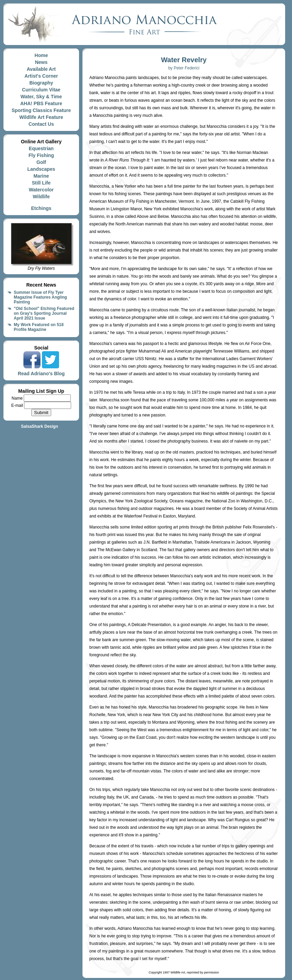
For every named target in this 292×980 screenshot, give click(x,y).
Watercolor (41, 190)
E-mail (18, 405)
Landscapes (41, 169)
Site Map (41, 433)
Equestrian (41, 148)
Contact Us (41, 124)
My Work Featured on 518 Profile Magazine (39, 327)
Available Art (41, 69)
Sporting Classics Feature (41, 110)
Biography (41, 83)
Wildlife (41, 197)
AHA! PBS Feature (41, 103)
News (41, 62)
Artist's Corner (41, 76)
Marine (41, 176)
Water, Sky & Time (41, 97)
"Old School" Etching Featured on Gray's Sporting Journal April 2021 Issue (44, 313)
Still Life (41, 183)
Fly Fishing (41, 155)
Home (41, 55)
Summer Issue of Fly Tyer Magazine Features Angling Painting (40, 297)
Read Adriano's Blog (41, 374)
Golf (41, 162)
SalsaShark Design (40, 426)
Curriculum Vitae (41, 90)
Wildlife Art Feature (41, 117)
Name (18, 398)
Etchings (41, 208)
